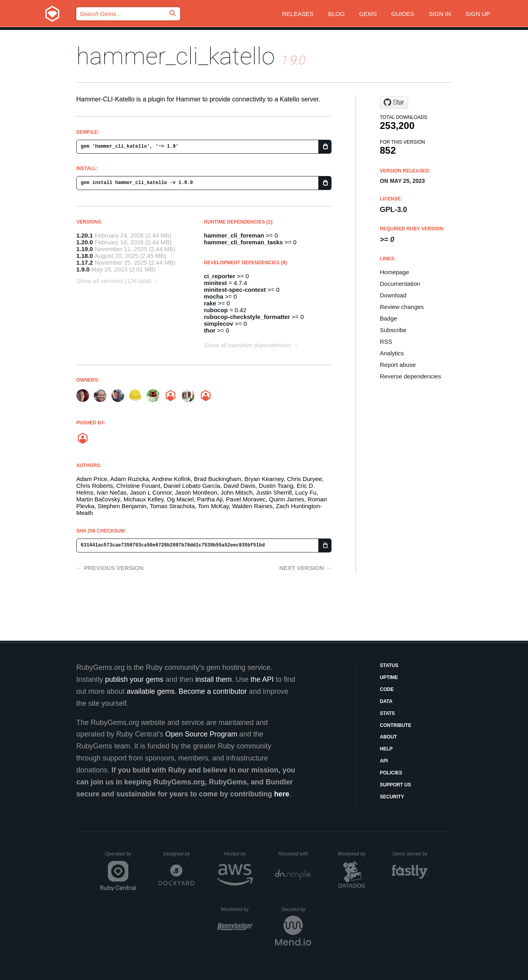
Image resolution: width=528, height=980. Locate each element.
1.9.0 (83, 269)
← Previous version (110, 568)
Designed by (179, 854)
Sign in (440, 14)
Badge (388, 318)
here (282, 794)
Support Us (395, 785)
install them (213, 679)
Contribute (396, 725)
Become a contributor (213, 691)
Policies (391, 773)
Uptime (389, 677)
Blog (336, 14)
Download (393, 295)
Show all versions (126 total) (114, 281)
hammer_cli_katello (176, 56)
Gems (368, 14)
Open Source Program (201, 734)
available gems (151, 691)
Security (392, 797)
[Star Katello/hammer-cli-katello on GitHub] (394, 103)
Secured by (296, 909)
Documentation (400, 284)
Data (386, 701)
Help (386, 749)
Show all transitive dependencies (248, 345)
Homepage (394, 272)
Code (387, 689)
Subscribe (393, 330)
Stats (387, 713)
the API (262, 679)
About (388, 737)
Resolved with (295, 854)
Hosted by (238, 854)
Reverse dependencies (410, 376)
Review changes (402, 307)
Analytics (392, 353)
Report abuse (398, 365)
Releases (298, 14)
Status (389, 665)
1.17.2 (85, 262)
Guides (403, 14)
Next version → (305, 568)
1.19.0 (85, 249)
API (384, 761)
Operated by (121, 857)
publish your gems (134, 679)
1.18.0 (85, 256)
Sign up (478, 14)
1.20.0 (85, 242)
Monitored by (354, 854)
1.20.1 (85, 235)
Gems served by (410, 854)
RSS (386, 342)
